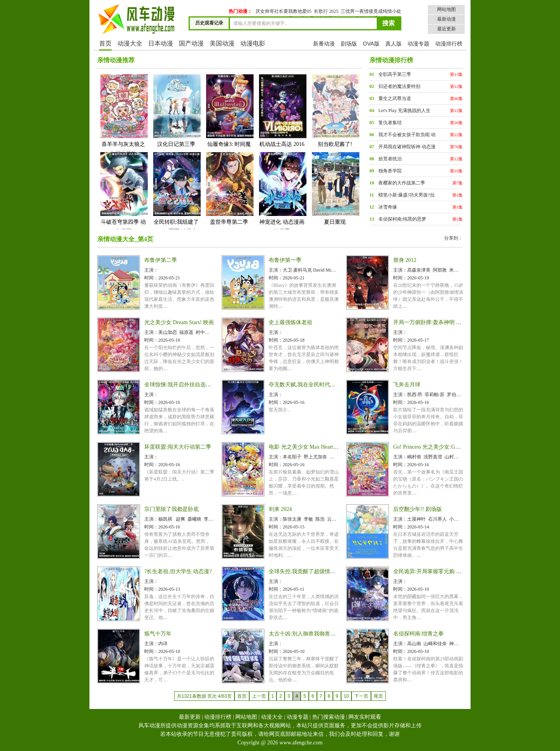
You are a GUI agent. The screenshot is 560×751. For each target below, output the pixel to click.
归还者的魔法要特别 (399, 86)
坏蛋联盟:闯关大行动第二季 (178, 447)
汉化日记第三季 (176, 110)
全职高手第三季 (395, 74)
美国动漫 (222, 43)
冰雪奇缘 (388, 207)
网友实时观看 (365, 717)
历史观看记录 (209, 23)
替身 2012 (405, 260)
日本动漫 (161, 43)
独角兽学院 (390, 171)
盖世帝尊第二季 (229, 188)
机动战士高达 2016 (282, 110)
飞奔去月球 (407, 385)
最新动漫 (446, 19)
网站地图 (446, 9)
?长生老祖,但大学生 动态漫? (178, 571)
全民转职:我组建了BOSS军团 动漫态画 (176, 197)
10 (346, 696)
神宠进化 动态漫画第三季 (282, 193)
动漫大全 (130, 43)
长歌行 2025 (326, 11)
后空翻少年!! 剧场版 (417, 509)
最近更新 (446, 29)
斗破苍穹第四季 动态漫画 (123, 193)
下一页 (361, 696)
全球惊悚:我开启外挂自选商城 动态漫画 (192, 385)
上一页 (259, 696)
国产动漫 (191, 43)
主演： (151, 270)
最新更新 (190, 717)
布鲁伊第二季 (161, 260)
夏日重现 (335, 188)
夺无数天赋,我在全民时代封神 (305, 385)
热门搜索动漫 (329, 717)
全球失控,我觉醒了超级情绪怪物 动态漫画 (319, 571)
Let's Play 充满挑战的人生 (404, 111)
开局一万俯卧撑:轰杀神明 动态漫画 (435, 322)
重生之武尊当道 (395, 98)
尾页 (378, 696)
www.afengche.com (301, 743)
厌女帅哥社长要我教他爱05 (283, 11)
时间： (151, 278)
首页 (105, 43)
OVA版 (371, 44)
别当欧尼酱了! (335, 110)
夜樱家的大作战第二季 (402, 183)
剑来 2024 (280, 509)
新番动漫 (324, 44)
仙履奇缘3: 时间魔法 (229, 115)
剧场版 (349, 44)
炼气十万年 (158, 634)
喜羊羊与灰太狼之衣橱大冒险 (123, 115)
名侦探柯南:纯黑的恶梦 (402, 219)
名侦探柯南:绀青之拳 (418, 634)
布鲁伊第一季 (285, 260)
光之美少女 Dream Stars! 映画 (179, 322)
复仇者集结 (390, 123)
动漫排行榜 (449, 44)
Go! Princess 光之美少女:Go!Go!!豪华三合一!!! (448, 447)
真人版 (394, 44)
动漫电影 (253, 43)
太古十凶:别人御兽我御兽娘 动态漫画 (314, 634)
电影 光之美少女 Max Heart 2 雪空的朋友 (317, 447)
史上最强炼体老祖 (290, 322)
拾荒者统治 (390, 159)
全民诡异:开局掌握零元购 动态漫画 (435, 571)
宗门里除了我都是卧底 (171, 509)
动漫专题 (418, 44)
